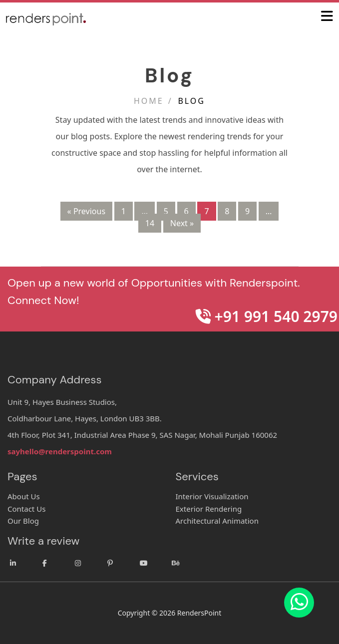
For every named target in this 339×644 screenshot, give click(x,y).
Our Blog (23, 521)
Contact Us (26, 509)
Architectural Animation (217, 521)
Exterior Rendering (209, 509)
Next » (182, 223)
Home (149, 101)
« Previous (86, 211)
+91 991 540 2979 (267, 316)
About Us (24, 496)
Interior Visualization (212, 496)
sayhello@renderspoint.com (60, 451)
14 (150, 223)
